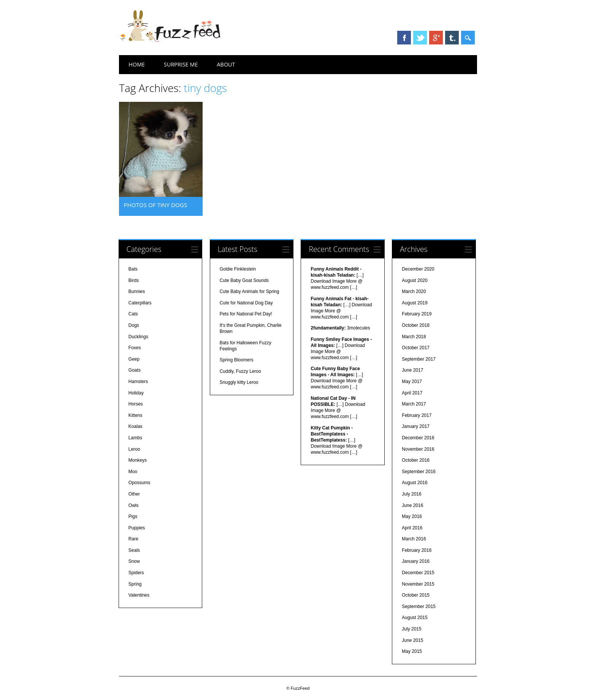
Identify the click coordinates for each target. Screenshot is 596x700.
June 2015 (412, 640)
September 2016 (419, 472)
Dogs (134, 325)
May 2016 (412, 516)
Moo (133, 472)
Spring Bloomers (237, 360)
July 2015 (411, 629)
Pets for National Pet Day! (246, 314)
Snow (134, 561)
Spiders (136, 573)
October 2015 (416, 595)
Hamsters (138, 382)
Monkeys (138, 460)
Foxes (135, 348)
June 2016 (412, 505)
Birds (134, 280)
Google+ (436, 38)
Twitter (420, 38)
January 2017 (416, 426)
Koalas (136, 426)
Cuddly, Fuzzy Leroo (240, 371)
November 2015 (418, 584)
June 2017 (412, 370)
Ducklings (138, 337)
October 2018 (416, 325)
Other (134, 494)
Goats (135, 370)
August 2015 (415, 618)
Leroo (134, 449)
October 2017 (416, 348)
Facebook (404, 38)
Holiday (136, 393)
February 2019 (417, 314)
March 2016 (414, 539)
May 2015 (412, 651)
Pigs (133, 516)
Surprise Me (181, 64)
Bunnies (137, 291)
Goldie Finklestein (238, 269)
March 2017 (414, 404)
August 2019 (415, 303)
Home (137, 64)
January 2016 (416, 561)
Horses (136, 404)
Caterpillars (140, 303)
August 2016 (415, 483)
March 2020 (414, 291)
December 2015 (418, 573)
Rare (133, 539)
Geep (134, 359)
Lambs (135, 438)
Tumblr (452, 38)
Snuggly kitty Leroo (239, 382)
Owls (134, 505)
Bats (133, 269)
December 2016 (418, 438)
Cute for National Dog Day (246, 303)
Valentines (139, 595)
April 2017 (412, 393)
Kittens (136, 415)
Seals (134, 550)
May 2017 (412, 382)
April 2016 (412, 528)
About (226, 64)
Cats (133, 314)
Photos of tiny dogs (155, 205)
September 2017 (419, 359)
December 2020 (418, 269)
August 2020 (415, 280)
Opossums (139, 483)
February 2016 (417, 550)
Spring (135, 584)
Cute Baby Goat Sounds (244, 280)
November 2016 (418, 449)
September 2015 (419, 607)
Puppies (137, 528)
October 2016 (416, 460)
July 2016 (411, 494)
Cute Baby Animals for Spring (250, 291)
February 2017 (417, 415)
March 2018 (414, 337)
